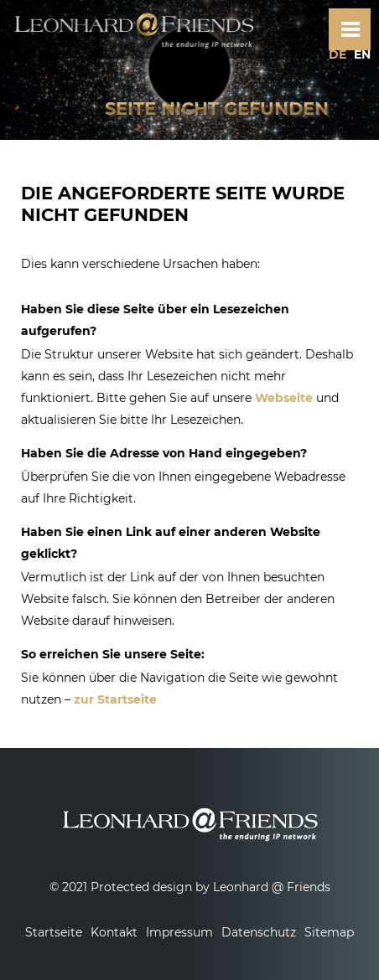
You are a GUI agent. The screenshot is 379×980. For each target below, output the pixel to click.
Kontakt (114, 932)
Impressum (179, 932)
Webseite (284, 398)
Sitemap (329, 932)
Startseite (54, 932)
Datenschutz (259, 932)
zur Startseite (115, 699)
